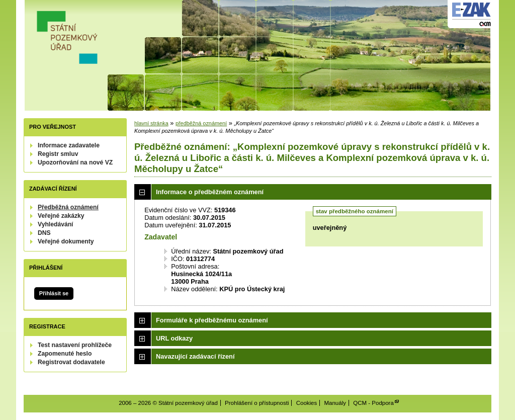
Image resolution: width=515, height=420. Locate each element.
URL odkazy (174, 338)
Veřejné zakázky (61, 216)
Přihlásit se (54, 293)
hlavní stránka (151, 123)
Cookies (307, 403)
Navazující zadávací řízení (195, 356)
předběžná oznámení (201, 123)
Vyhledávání (56, 224)
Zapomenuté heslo (65, 354)
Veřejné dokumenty (66, 241)
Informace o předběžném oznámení (210, 192)
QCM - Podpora (373, 403)
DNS (44, 233)
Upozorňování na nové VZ (75, 162)
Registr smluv (58, 154)
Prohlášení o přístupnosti (257, 403)
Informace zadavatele (69, 145)
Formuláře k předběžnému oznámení (212, 320)
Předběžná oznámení (68, 207)
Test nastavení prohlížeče (75, 345)
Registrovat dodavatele (71, 362)
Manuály (335, 403)
